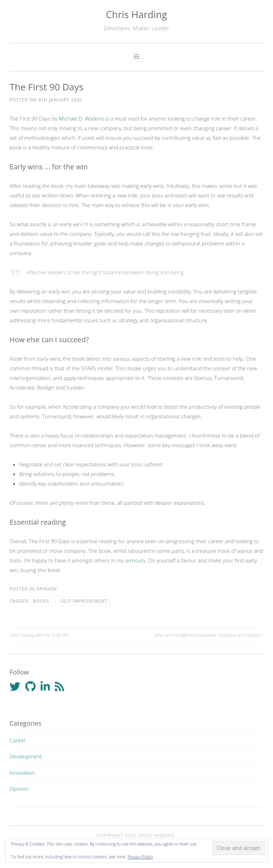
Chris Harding (136, 14)
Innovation (22, 773)
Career (18, 740)
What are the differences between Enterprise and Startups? (209, 635)
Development (26, 756)
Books (41, 601)
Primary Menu (137, 57)
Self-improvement (84, 601)
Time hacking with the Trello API (39, 635)
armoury (135, 560)
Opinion (47, 589)
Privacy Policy (140, 857)
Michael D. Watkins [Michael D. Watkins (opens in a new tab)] (82, 118)
